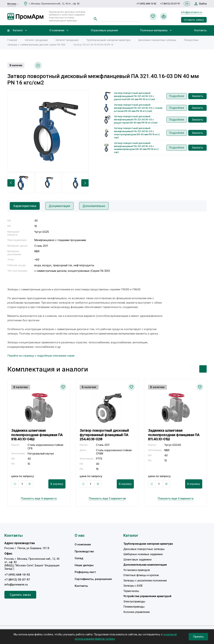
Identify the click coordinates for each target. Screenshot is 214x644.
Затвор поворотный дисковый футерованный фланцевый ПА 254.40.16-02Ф (104, 435)
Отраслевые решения (104, 30)
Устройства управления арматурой (147, 596)
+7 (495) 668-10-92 (146, 4)
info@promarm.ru (192, 12)
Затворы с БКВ (133, 586)
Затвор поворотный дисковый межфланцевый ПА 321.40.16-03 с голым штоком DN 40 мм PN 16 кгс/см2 (138, 108)
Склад (79, 558)
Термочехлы (131, 591)
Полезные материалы (154, 30)
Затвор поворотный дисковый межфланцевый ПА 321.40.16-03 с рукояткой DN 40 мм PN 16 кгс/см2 (135, 96)
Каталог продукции (36, 40)
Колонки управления (137, 612)
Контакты (200, 30)
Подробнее (177, 96)
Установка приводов (137, 570)
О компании (57, 30)
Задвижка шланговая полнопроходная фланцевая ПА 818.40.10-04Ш (37, 435)
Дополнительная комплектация (145, 565)
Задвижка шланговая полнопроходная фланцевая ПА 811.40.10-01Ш (174, 435)
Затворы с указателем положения (145, 581)
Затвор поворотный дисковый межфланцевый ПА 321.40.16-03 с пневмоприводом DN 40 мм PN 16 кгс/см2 (136, 148)
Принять (198, 637)
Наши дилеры (84, 565)
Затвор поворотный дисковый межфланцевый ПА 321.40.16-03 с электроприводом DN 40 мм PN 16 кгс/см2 (137, 133)
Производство (84, 551)
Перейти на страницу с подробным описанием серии (41, 356)
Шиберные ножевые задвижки (143, 554)
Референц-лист (85, 572)
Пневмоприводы (134, 607)
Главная (12, 40)
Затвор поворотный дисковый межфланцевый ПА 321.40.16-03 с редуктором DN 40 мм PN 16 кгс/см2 (136, 119)
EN (187, 4)
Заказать (197, 96)
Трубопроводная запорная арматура (108, 40)
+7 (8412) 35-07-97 (170, 4)
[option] (48, 131)
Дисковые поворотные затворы (157, 40)
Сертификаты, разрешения (93, 579)
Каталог (18, 30)
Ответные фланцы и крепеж (141, 575)
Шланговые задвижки (137, 560)
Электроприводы (134, 601)
